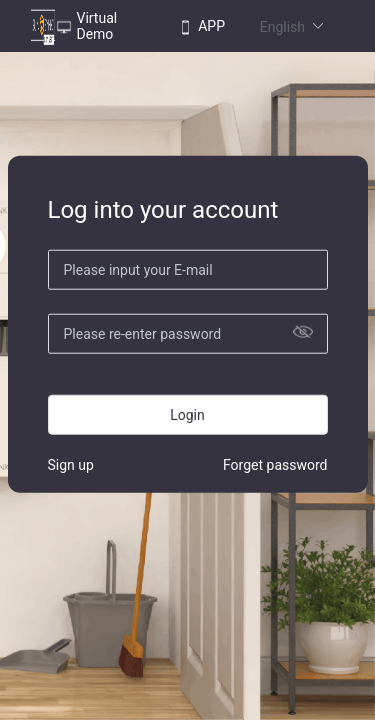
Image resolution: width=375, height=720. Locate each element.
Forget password (275, 464)
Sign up (71, 464)
